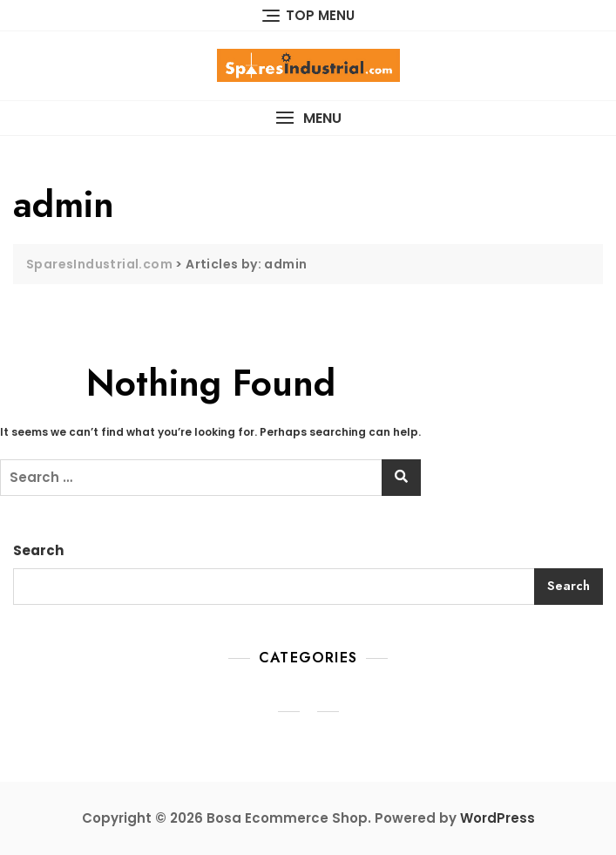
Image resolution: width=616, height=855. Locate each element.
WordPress (498, 818)
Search (38, 550)
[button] (308, 118)
